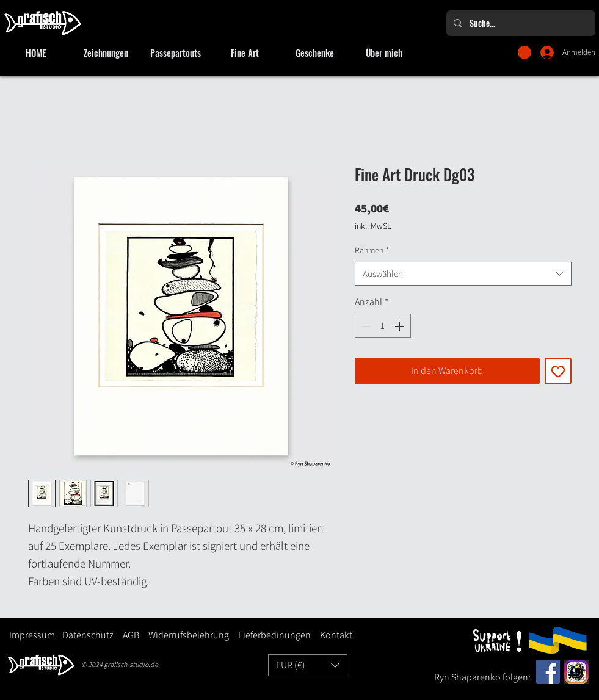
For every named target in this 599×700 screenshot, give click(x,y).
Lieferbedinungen (270, 635)
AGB (131, 635)
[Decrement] (365, 326)
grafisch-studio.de (131, 664)
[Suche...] (520, 23)
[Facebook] (548, 672)
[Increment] (401, 326)
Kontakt (336, 635)
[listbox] (308, 665)
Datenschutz (88, 635)
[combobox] (463, 274)
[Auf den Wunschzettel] (558, 371)
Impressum (32, 635)
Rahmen (372, 250)
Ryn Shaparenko (468, 677)
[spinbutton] (383, 326)
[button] (525, 52)
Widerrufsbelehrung (189, 635)
